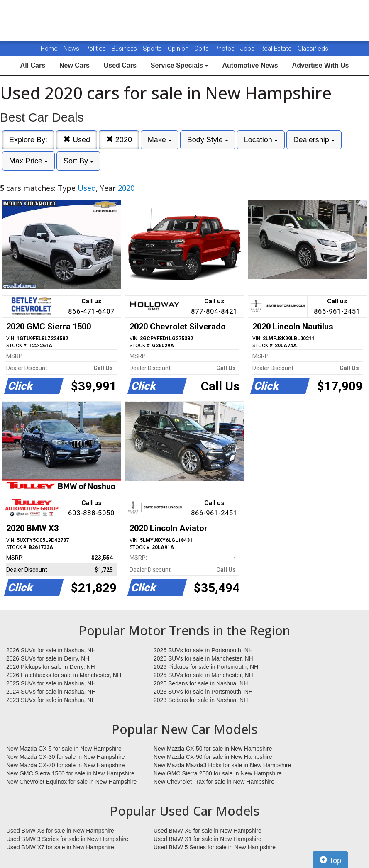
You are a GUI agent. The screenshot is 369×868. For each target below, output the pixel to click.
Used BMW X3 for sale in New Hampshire (60, 831)
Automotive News (250, 65)
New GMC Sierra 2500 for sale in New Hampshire (218, 773)
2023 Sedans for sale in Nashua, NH (201, 700)
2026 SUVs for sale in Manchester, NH (203, 658)
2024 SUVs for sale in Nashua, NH (51, 692)
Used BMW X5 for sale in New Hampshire (208, 831)
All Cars (33, 65)
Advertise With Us (321, 65)
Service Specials (180, 65)
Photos (225, 49)
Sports (153, 49)
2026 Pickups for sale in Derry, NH (51, 667)
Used (77, 140)
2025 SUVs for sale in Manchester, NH (203, 675)
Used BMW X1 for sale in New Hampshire (208, 839)
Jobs (248, 49)
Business (125, 49)
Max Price (28, 161)
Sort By (78, 161)
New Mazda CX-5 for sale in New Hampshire (64, 749)
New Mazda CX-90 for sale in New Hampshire (213, 757)
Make (160, 140)
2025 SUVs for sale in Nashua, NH (51, 683)
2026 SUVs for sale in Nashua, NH (51, 650)
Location (261, 140)
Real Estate (277, 49)
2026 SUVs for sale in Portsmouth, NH (203, 650)
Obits (202, 49)
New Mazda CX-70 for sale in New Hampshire (66, 765)
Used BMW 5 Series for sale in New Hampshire (215, 847)
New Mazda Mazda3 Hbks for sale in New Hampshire (222, 765)
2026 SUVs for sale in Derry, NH (48, 658)
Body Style (208, 140)
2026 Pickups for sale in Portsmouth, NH (206, 667)
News (71, 49)
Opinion (179, 49)
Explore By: (28, 140)
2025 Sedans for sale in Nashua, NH (201, 683)
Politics (96, 49)
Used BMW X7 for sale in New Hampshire (60, 847)
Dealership (314, 140)
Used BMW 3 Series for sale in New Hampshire (67, 839)
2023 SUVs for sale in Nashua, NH (51, 700)
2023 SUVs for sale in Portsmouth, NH (203, 692)
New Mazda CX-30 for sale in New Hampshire (66, 757)
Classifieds (313, 49)
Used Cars (120, 65)
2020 (119, 140)
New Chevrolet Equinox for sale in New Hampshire (71, 782)
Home (49, 49)
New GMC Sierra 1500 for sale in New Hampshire (70, 773)
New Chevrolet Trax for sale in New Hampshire (214, 782)
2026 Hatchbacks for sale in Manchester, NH (64, 675)
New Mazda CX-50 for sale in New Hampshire (213, 749)
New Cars (75, 65)
